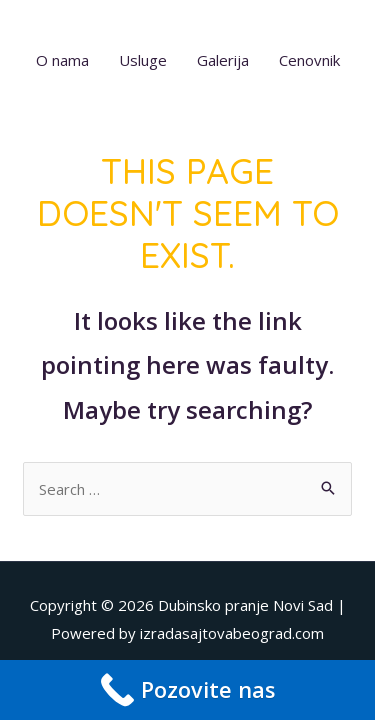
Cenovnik (309, 60)
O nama (62, 60)
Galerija (223, 60)
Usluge (143, 60)
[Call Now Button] (187, 690)
